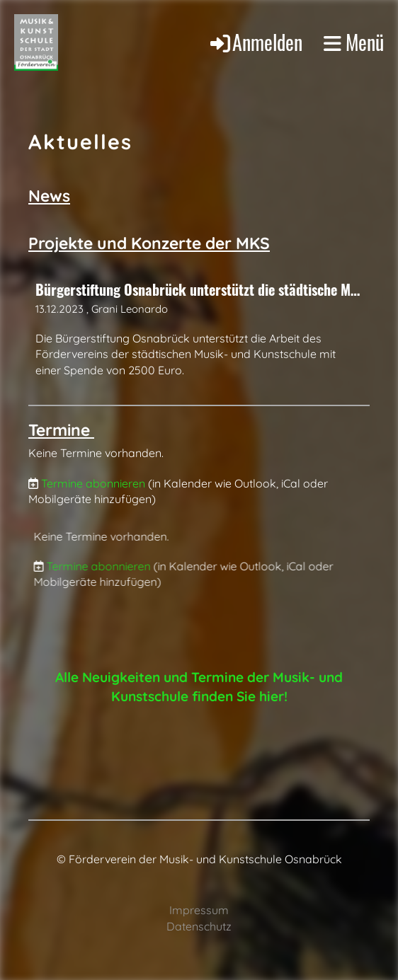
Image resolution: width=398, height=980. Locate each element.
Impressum (199, 910)
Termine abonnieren (93, 483)
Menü (354, 42)
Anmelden (255, 42)
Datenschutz (199, 926)
